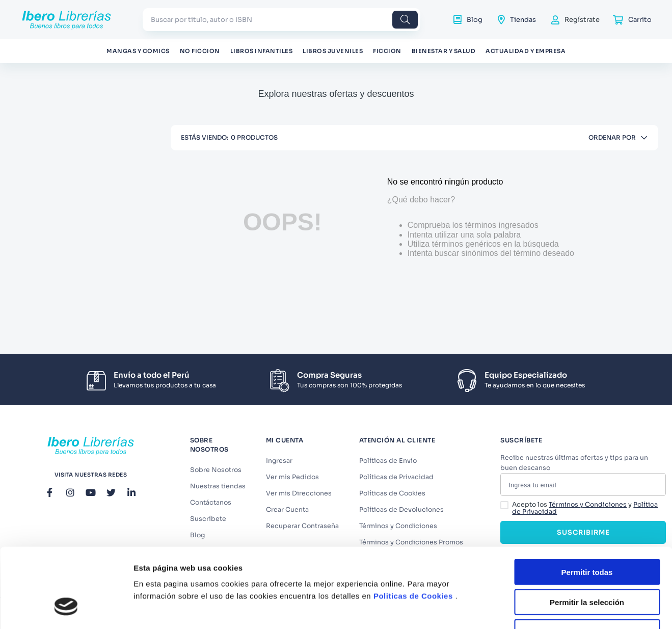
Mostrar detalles (552, 609)
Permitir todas (587, 504)
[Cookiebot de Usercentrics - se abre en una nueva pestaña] (66, 609)
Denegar (587, 564)
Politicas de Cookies (413, 528)
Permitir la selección (587, 534)
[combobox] (281, 20)
